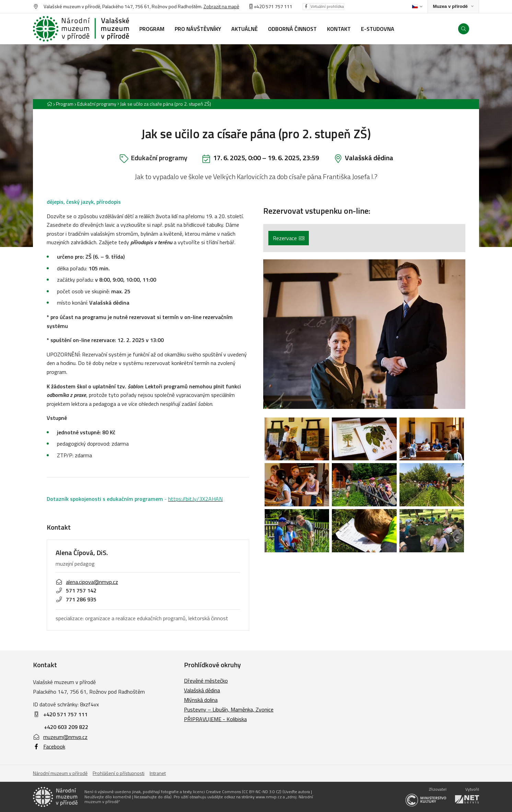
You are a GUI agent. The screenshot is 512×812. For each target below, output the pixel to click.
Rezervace (289, 238)
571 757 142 (76, 590)
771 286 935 (76, 599)
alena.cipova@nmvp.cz (87, 582)
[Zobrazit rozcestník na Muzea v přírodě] (453, 7)
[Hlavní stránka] (49, 104)
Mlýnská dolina (201, 700)
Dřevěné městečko (206, 681)
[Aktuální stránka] (164, 104)
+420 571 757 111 (273, 6)
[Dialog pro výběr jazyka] (417, 7)
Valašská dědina (369, 158)
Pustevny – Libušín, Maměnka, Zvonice (229, 709)
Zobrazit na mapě (221, 6)
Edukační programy (97, 104)
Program (65, 104)
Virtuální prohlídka (327, 6)
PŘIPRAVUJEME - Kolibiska (215, 719)
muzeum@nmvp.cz (60, 737)
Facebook (49, 746)
